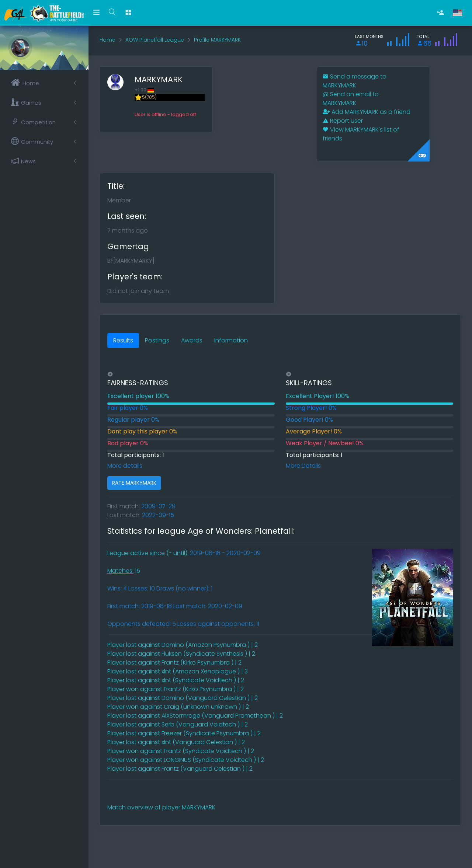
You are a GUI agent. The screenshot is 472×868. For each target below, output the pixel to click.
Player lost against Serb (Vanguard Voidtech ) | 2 (178, 724)
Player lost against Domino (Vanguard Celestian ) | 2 (183, 698)
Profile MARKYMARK (217, 40)
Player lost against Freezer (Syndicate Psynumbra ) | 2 (184, 733)
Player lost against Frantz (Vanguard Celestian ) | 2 (180, 769)
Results (123, 340)
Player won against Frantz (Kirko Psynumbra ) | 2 (176, 689)
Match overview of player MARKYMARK (161, 807)
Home (107, 40)
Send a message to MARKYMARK (355, 81)
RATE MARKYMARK (134, 483)
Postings (157, 340)
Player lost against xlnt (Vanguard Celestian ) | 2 (176, 742)
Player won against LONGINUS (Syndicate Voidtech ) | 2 (186, 760)
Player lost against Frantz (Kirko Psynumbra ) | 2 (174, 663)
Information (231, 340)
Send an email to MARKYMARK (351, 99)
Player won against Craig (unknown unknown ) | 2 (178, 707)
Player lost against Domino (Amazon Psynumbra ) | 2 (183, 645)
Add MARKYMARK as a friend (367, 112)
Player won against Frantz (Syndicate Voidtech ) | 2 (181, 751)
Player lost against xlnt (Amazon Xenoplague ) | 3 (178, 671)
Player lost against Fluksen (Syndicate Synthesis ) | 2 (181, 654)
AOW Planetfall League (155, 40)
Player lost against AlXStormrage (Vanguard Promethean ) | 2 (195, 716)
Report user (343, 121)
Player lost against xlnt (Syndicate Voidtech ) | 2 (176, 680)
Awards (192, 340)
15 (124, 571)
